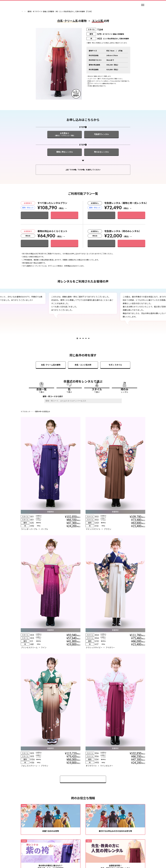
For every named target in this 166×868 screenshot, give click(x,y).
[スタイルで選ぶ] (97, 406)
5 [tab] (89, 350)
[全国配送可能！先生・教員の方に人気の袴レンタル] (115, 698)
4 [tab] (86, 350)
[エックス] (86, 845)
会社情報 (46, 852)
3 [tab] (83, 350)
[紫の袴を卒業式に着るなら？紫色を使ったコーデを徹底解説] (51, 698)
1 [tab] (77, 350)
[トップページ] (28, 5)
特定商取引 (106, 852)
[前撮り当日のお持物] (51, 662)
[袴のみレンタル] (125, 406)
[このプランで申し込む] (65, 227)
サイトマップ (120, 852)
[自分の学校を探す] (58, 810)
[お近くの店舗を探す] (108, 810)
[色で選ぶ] (69, 406)
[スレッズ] (80, 845)
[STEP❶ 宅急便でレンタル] (101, 146)
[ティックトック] (91, 845)
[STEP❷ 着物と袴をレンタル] (65, 164)
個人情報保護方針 (91, 852)
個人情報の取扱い (74, 852)
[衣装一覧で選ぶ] (41, 406)
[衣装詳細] (39, 483)
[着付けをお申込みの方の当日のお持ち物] (115, 662)
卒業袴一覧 (49, 11)
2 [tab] (80, 350)
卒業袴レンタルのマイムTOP (31, 11)
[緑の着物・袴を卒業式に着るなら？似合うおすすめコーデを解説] (51, 734)
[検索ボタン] (121, 427)
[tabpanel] (83, 315)
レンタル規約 (58, 852)
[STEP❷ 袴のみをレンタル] (101, 164)
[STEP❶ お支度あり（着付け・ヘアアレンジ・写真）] (65, 146)
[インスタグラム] (75, 845)
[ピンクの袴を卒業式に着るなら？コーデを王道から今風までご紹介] (115, 734)
